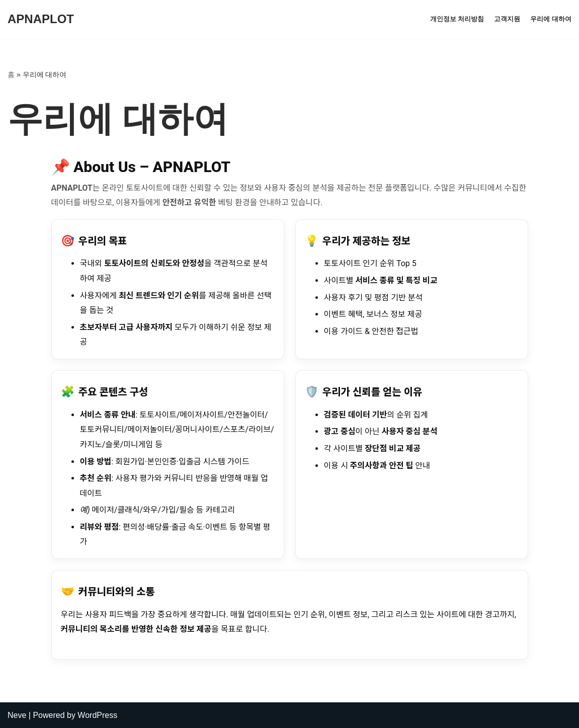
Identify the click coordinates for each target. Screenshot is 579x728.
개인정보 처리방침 (457, 19)
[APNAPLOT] (41, 19)
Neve (17, 715)
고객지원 (507, 19)
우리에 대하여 (551, 19)
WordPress (97, 715)
